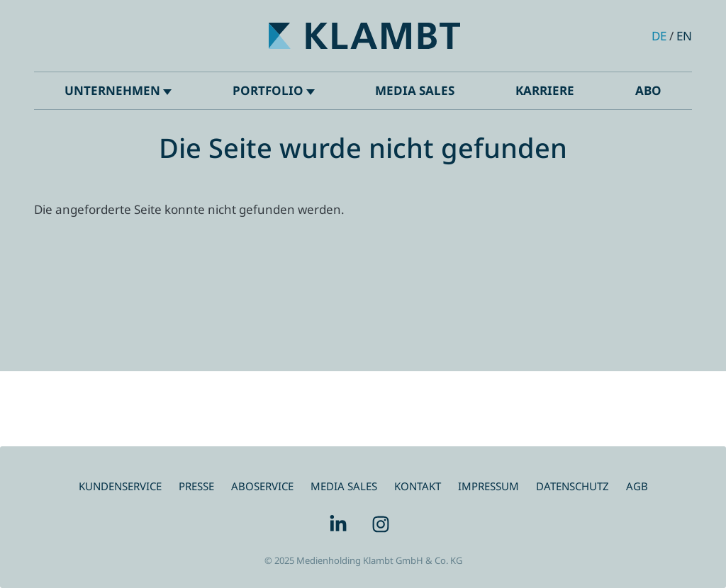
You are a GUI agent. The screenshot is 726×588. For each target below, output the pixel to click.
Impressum (488, 486)
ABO (648, 90)
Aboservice (262, 486)
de (659, 36)
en (684, 36)
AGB (637, 486)
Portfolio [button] (274, 90)
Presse (196, 486)
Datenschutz (573, 486)
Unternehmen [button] (118, 90)
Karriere (545, 90)
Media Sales (415, 90)
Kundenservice (120, 486)
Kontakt (418, 486)
